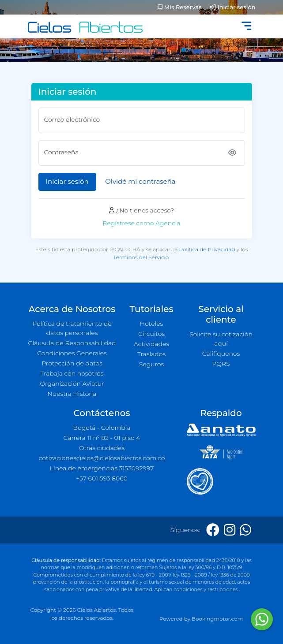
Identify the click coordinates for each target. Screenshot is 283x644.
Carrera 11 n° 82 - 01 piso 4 (102, 438)
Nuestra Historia (72, 394)
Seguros (152, 364)
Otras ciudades (102, 448)
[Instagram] (230, 530)
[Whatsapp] (245, 530)
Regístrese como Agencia (141, 223)
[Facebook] (213, 530)
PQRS (221, 364)
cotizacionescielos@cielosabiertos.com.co (102, 458)
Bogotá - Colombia (102, 428)
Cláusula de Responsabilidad (72, 343)
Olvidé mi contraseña (140, 181)
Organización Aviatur (72, 383)
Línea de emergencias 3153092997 (102, 468)
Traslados (151, 354)
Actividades (151, 344)
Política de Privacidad (207, 249)
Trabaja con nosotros (72, 373)
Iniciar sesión (233, 7)
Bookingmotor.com (217, 619)
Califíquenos (221, 354)
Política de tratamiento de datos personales (72, 328)
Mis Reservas (179, 7)
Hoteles (151, 324)
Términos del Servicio (141, 257)
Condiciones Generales (72, 353)
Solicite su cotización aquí (221, 339)
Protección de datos (72, 363)
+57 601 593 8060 (102, 478)
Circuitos (151, 334)
